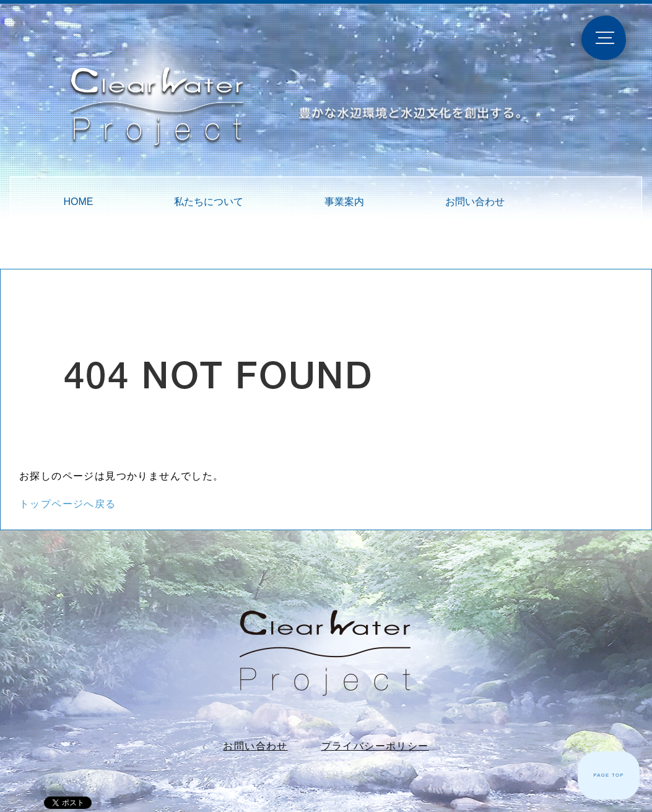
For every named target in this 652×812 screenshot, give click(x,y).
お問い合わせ (475, 202)
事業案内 (344, 202)
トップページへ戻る (68, 504)
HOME (78, 202)
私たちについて (209, 202)
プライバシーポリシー (375, 746)
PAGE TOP (609, 775)
